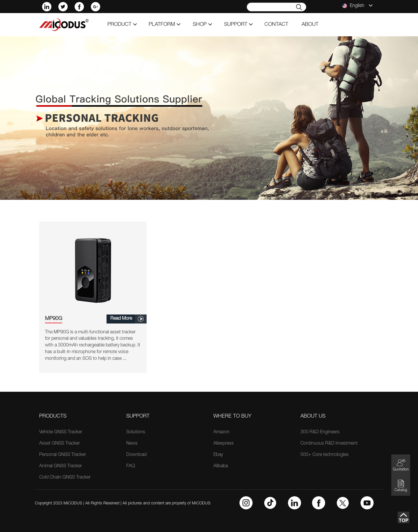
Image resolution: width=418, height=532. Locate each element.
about (310, 25)
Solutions (136, 432)
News (132, 444)
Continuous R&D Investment (329, 444)
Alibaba (221, 466)
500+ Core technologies (325, 455)
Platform (165, 25)
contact (276, 25)
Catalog (401, 486)
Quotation (401, 465)
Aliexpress (224, 444)
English (357, 6)
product (122, 25)
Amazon (221, 432)
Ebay (218, 455)
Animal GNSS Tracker (61, 466)
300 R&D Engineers (320, 432)
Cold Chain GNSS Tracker (65, 478)
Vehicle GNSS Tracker (61, 432)
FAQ (131, 466)
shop (202, 25)
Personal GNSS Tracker (63, 455)
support (238, 25)
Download (136, 455)
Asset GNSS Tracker (60, 444)
